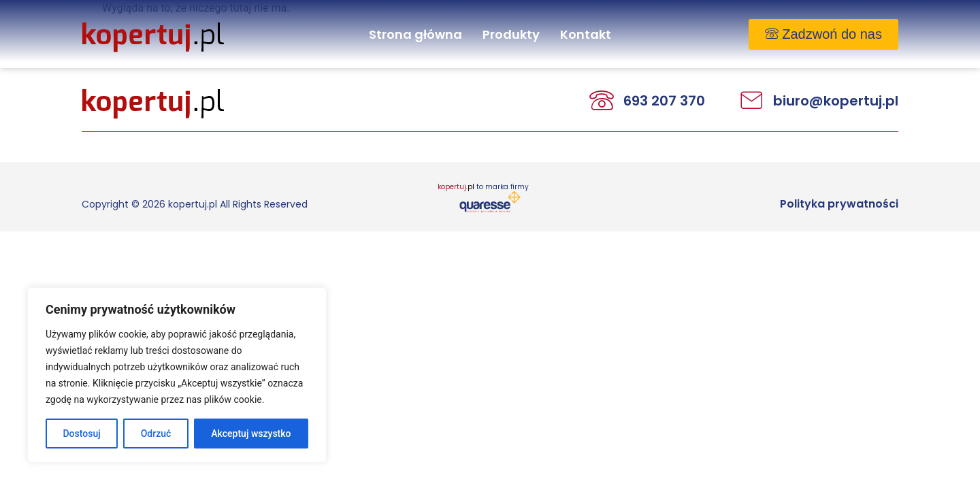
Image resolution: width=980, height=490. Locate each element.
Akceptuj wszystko (251, 434)
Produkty (511, 34)
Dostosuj (81, 434)
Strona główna (415, 34)
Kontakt (586, 34)
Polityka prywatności (839, 204)
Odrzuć (156, 434)
